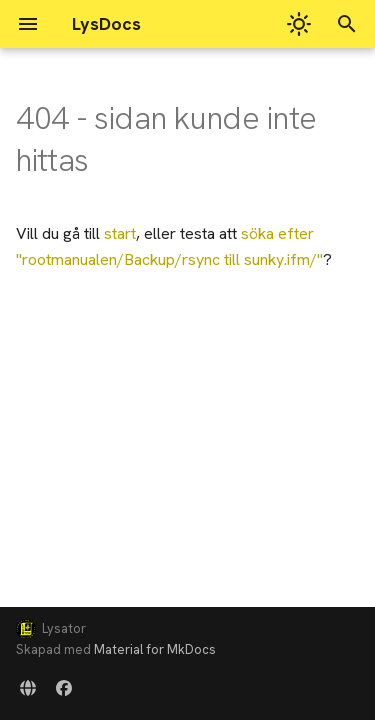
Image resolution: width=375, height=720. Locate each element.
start (120, 233)
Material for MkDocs (155, 649)
